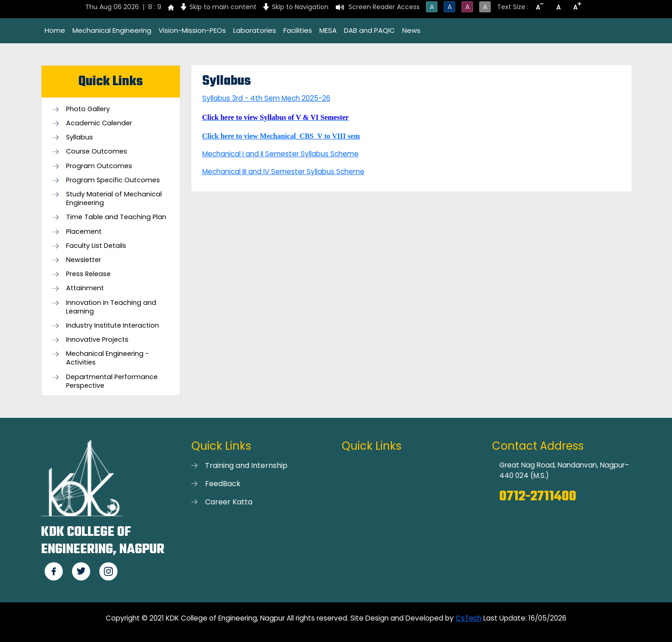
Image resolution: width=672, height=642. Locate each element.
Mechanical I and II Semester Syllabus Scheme (280, 154)
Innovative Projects (97, 340)
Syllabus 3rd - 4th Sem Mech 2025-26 (266, 98)
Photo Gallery (88, 109)
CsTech (469, 618)
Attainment (85, 288)
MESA (328, 30)
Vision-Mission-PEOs (192, 30)
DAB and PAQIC (369, 30)
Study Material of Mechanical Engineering (114, 199)
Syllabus (80, 137)
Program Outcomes (99, 166)
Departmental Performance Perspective (112, 381)
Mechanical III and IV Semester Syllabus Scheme (283, 172)
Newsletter (84, 260)
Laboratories (255, 30)
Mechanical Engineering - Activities (108, 358)
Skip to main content (223, 7)
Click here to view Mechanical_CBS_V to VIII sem (281, 136)
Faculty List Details (96, 246)
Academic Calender (99, 123)
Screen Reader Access (384, 7)
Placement (84, 232)
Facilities (298, 30)
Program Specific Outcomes (113, 180)
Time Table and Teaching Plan (116, 217)
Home (55, 30)
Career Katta (229, 502)
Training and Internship (246, 465)
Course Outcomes (97, 152)
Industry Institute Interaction (113, 326)
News (411, 30)
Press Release (88, 274)
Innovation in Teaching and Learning (111, 307)
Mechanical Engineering (112, 30)
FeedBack (223, 484)
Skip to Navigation (300, 7)
